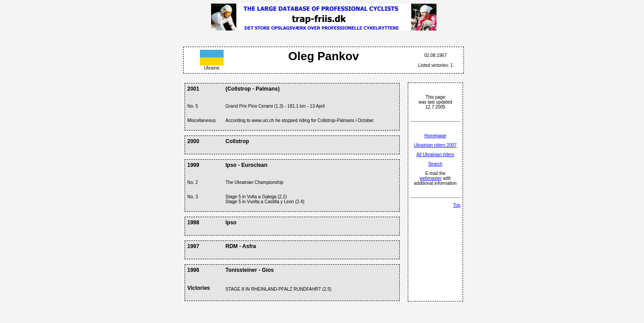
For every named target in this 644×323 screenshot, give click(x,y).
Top (457, 205)
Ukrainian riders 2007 (435, 145)
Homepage (435, 136)
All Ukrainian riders (435, 155)
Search (435, 164)
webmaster (431, 178)
